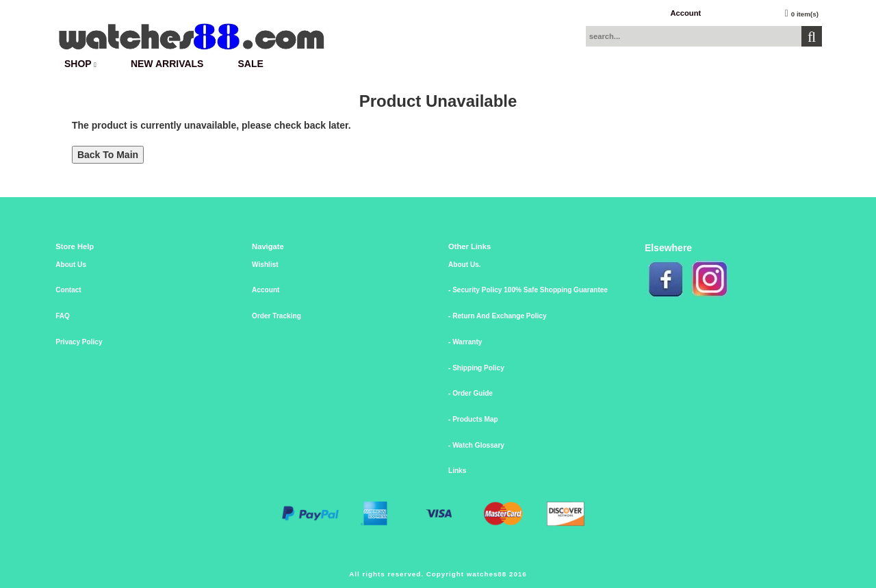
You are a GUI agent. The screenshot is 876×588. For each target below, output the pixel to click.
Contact (68, 290)
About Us (71, 265)
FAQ (63, 316)
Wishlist (265, 265)
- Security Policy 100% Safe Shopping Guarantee (528, 290)
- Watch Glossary (476, 445)
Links (457, 471)
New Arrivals (167, 64)
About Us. (465, 265)
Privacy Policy (79, 342)
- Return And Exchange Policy (498, 316)
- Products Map (473, 419)
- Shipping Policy (476, 368)
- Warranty (465, 342)
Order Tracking (276, 316)
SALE (250, 64)
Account (685, 13)
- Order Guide (471, 393)
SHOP (80, 64)
